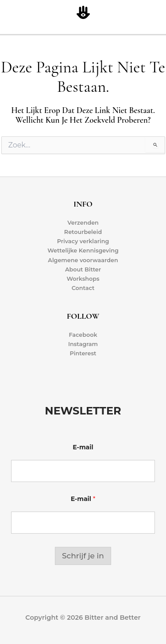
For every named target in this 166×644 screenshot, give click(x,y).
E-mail (83, 447)
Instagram (83, 344)
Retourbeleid (83, 232)
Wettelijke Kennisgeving (83, 250)
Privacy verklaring (83, 241)
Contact (83, 288)
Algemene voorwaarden (83, 260)
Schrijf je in (83, 556)
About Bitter (83, 269)
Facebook (83, 335)
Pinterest (83, 353)
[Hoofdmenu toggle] (157, 13)
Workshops (83, 279)
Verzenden (83, 223)
